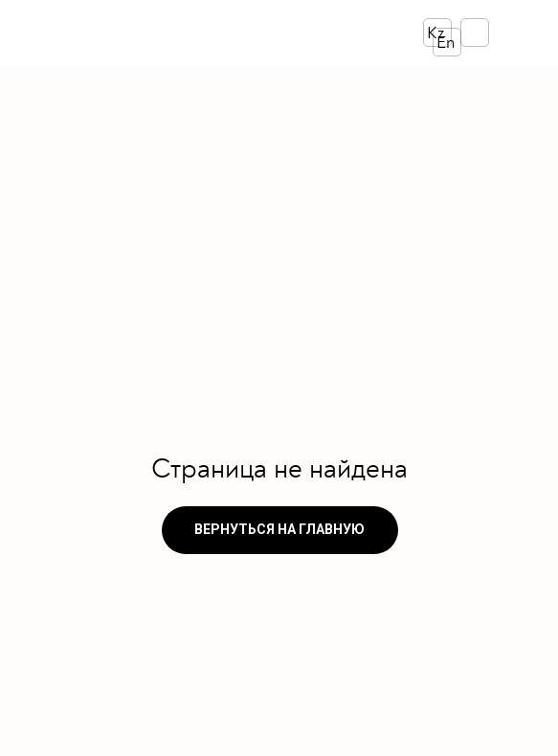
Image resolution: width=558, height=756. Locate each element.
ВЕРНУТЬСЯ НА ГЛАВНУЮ (279, 529)
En (446, 43)
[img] (173, 33)
